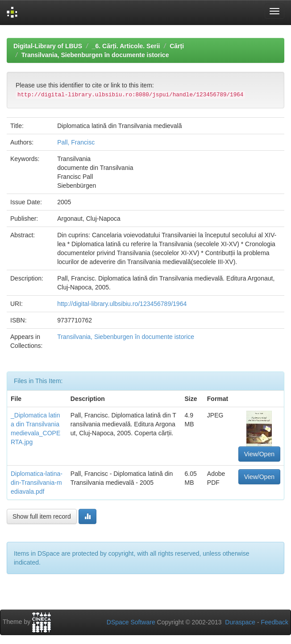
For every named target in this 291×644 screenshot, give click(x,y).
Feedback (275, 622)
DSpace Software (131, 622)
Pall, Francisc (76, 142)
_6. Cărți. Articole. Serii (126, 46)
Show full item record (42, 516)
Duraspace (240, 622)
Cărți (177, 46)
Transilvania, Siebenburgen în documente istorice (95, 55)
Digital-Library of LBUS (48, 46)
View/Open (259, 454)
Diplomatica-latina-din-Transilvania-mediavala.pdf (37, 483)
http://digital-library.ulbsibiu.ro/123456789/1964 (122, 304)
